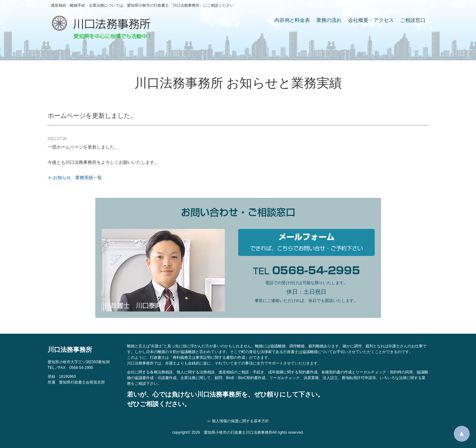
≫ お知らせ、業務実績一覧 (75, 177)
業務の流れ (329, 20)
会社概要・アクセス (371, 20)
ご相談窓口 (413, 20)
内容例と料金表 (292, 20)
